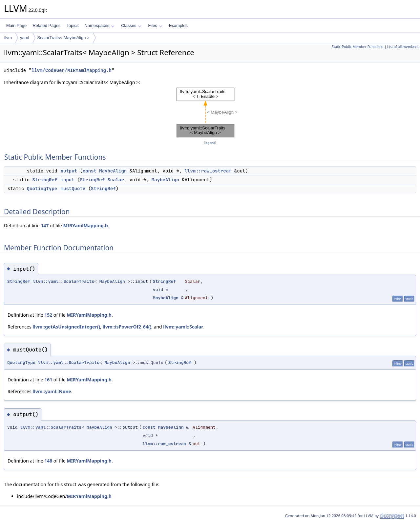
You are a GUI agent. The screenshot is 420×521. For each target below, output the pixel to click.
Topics (72, 25)
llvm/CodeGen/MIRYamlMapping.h (72, 70)
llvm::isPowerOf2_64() (127, 327)
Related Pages (46, 25)
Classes (131, 25)
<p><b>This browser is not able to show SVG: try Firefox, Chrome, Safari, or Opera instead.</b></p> (210, 113)
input (68, 180)
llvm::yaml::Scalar (183, 327)
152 (48, 315)
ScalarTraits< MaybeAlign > (63, 38)
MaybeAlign (113, 171)
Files (155, 25)
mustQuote (73, 189)
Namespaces (99, 25)
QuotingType (42, 189)
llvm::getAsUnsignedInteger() (66, 327)
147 (45, 226)
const (90, 171)
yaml (24, 38)
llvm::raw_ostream (208, 171)
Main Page (16, 25)
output (69, 171)
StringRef (45, 180)
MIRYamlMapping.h (85, 226)
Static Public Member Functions (357, 47)
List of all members (403, 47)
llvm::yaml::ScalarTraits (63, 281)
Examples (178, 25)
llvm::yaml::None (52, 391)
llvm (8, 38)
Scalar (115, 180)
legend (210, 143)
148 (48, 461)
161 (48, 380)
